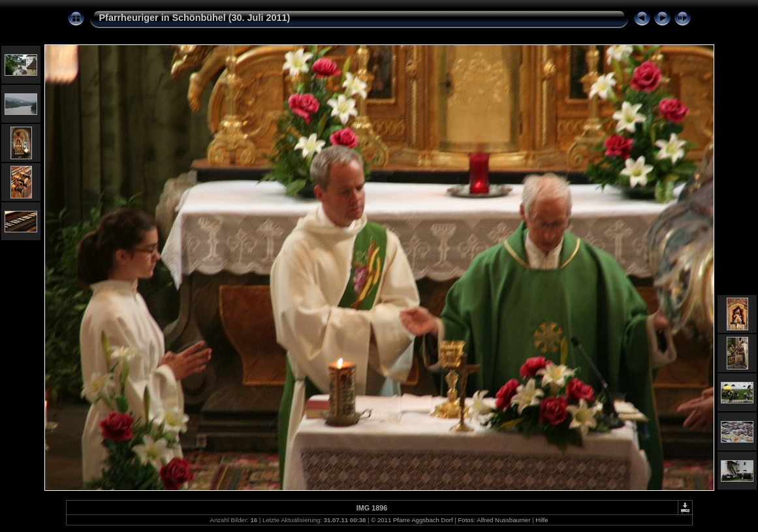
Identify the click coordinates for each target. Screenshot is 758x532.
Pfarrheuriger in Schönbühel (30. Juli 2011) (195, 18)
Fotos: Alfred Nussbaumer (494, 520)
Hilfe (542, 520)
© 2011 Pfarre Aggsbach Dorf (412, 520)
